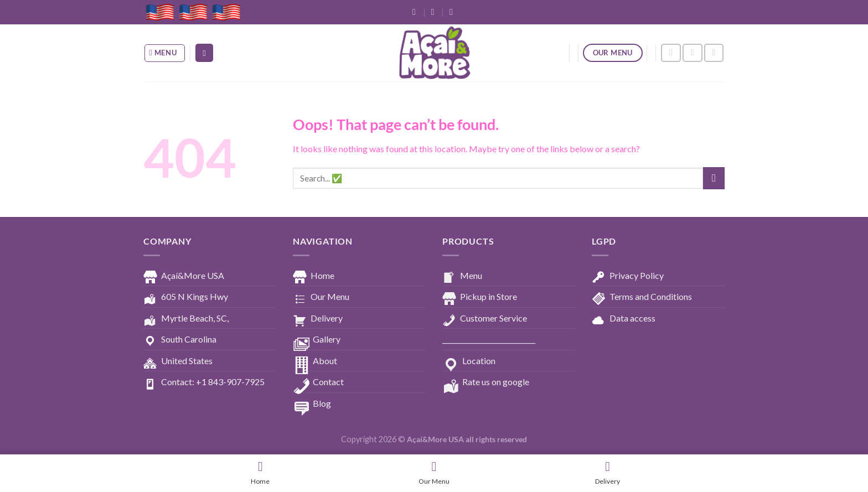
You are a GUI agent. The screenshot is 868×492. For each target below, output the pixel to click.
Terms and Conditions (642, 297)
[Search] (204, 53)
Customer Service (485, 319)
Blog (312, 404)
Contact (318, 382)
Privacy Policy (628, 276)
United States (178, 361)
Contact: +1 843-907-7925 (204, 382)
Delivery (318, 319)
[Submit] (714, 178)
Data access (624, 319)
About (315, 361)
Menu (462, 276)
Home (314, 276)
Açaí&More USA (184, 276)
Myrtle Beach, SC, (186, 319)
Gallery (317, 340)
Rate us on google (486, 382)
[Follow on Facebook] (671, 53)
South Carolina (180, 340)
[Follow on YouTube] (714, 53)
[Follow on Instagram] (693, 53)
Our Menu (321, 297)
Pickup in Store (480, 297)
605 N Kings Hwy (186, 297)
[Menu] (165, 53)
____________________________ (489, 339)
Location (469, 361)
